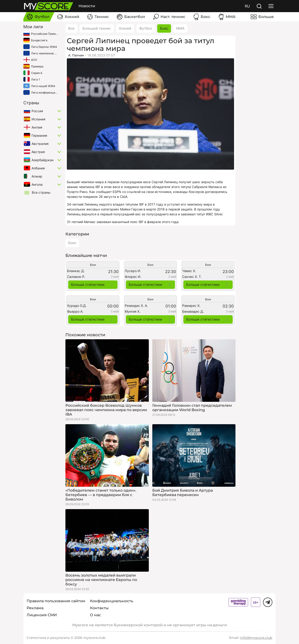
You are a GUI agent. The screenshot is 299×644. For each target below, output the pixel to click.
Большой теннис (97, 28)
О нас (95, 615)
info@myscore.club (256, 638)
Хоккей (125, 28)
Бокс (164, 28)
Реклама (35, 608)
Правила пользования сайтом (56, 601)
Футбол (146, 28)
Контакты (99, 608)
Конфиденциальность (112, 601)
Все (71, 28)
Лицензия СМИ (42, 615)
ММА (180, 28)
